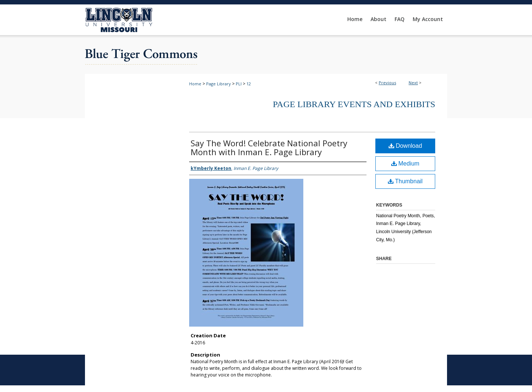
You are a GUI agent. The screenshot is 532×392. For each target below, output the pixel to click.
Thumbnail (405, 181)
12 (249, 84)
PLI (239, 84)
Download (405, 146)
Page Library (219, 84)
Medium (405, 163)
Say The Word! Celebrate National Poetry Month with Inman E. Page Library (269, 147)
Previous (387, 83)
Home (195, 84)
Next (413, 83)
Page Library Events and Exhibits (354, 104)
